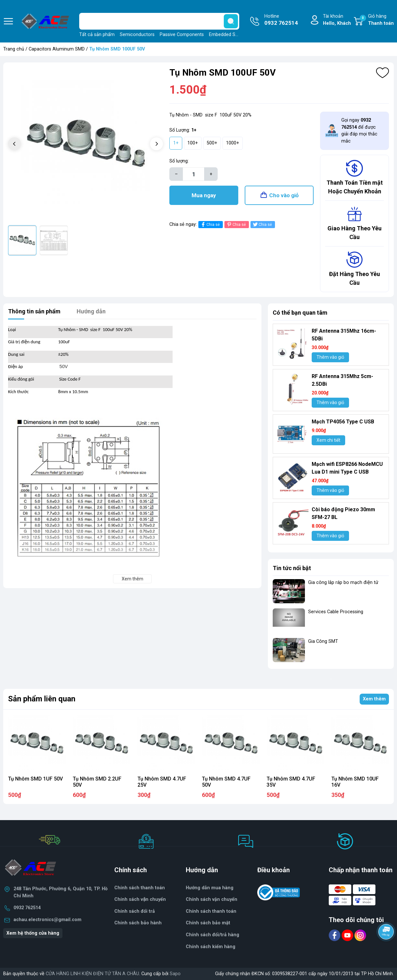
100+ (193, 143)
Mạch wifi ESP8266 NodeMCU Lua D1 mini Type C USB (347, 468)
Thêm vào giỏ (330, 357)
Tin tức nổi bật (292, 568)
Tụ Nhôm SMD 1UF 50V (35, 779)
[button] (156, 144)
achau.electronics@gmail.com (47, 920)
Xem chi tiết (328, 440)
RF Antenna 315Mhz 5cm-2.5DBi (342, 380)
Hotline (281, 20)
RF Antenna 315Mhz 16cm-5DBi (344, 335)
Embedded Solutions (231, 35)
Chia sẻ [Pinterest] (236, 224)
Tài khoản (337, 20)
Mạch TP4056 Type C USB (343, 422)
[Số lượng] (194, 174)
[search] (231, 21)
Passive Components (182, 35)
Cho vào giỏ (284, 195)
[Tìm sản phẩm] (159, 21)
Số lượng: (179, 161)
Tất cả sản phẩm (97, 35)
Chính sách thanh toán (140, 888)
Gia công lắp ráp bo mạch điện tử (343, 582)
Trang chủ (14, 49)
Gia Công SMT (323, 641)
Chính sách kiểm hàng (211, 947)
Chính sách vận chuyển (212, 899)
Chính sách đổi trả (135, 911)
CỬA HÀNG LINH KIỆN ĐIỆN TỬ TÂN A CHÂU (92, 974)
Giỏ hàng (377, 20)
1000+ (233, 143)
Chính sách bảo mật (208, 923)
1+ (176, 143)
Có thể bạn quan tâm (300, 313)
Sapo (175, 974)
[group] (85, 145)
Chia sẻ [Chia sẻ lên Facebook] (210, 224)
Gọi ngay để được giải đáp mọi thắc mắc (359, 131)
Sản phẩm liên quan (42, 699)
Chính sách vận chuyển (140, 899)
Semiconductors (137, 35)
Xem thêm (374, 699)
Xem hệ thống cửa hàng (33, 933)
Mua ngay (204, 195)
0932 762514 (27, 908)
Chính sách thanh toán (211, 911)
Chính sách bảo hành (138, 923)
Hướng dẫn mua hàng (210, 888)
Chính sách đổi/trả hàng (213, 935)
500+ (212, 143)
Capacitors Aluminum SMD (57, 49)
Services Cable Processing (336, 612)
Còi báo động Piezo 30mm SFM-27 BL (343, 513)
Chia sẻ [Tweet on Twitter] (262, 224)
